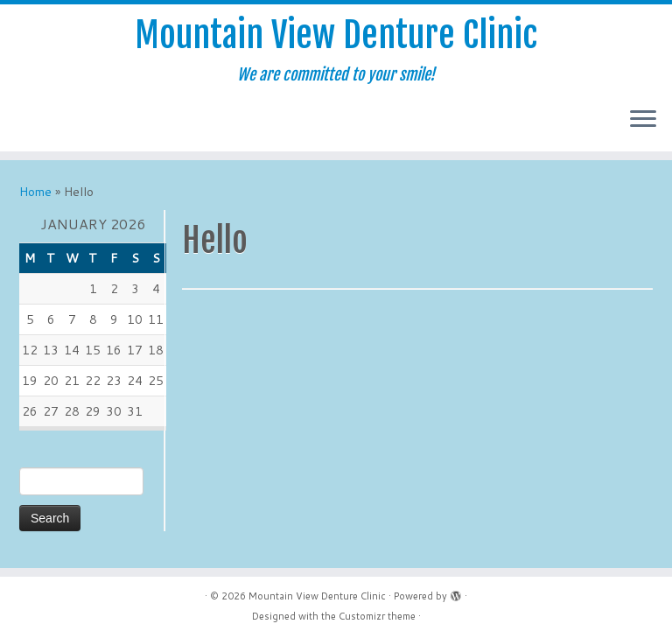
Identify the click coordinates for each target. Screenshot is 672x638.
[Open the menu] (643, 120)
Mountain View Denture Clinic (336, 35)
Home (35, 192)
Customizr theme (377, 616)
